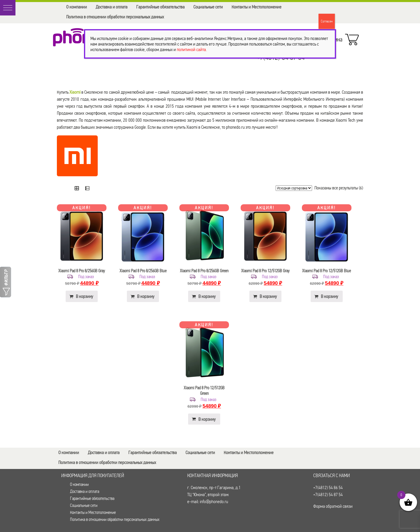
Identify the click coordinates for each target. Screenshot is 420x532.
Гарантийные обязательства (160, 7)
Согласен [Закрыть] (327, 21)
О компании (77, 7)
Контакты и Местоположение (257, 7)
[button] (8, 8)
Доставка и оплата (112, 7)
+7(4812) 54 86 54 (328, 487)
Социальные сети (208, 7)
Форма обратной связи (333, 506)
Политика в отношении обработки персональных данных (115, 17)
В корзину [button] (84, 296)
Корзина (340, 38)
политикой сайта (191, 49)
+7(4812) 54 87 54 (328, 495)
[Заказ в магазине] (294, 188)
